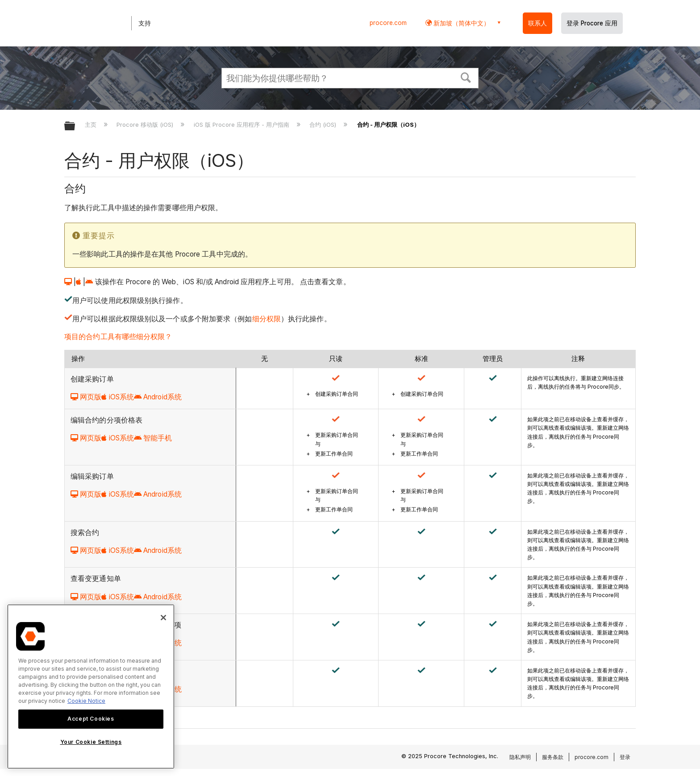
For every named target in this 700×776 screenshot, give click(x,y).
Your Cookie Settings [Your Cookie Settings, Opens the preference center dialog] (91, 742)
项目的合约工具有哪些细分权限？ (118, 337)
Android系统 (158, 397)
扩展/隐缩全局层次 (75, 127)
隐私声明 (520, 757)
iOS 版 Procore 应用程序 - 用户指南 (242, 124)
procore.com (388, 23)
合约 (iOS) (324, 124)
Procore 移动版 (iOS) (146, 124)
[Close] (163, 618)
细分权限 (267, 319)
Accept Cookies (91, 719)
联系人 (537, 23)
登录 (625, 757)
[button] (466, 77)
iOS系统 (118, 397)
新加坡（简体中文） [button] (461, 23)
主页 (92, 124)
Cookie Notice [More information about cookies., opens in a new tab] (86, 701)
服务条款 (553, 757)
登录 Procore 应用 (592, 23)
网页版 (86, 397)
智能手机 (153, 438)
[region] (91, 687)
